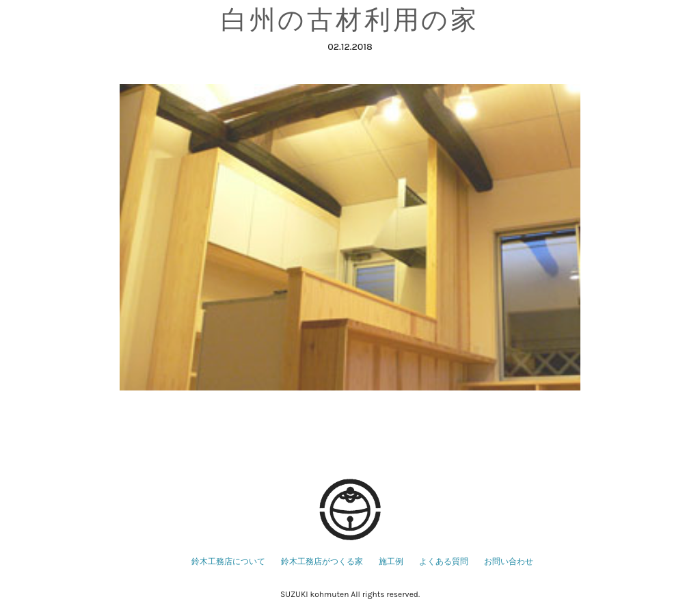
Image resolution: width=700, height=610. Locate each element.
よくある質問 (444, 561)
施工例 (391, 561)
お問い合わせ (509, 561)
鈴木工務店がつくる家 (322, 561)
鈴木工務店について (228, 561)
